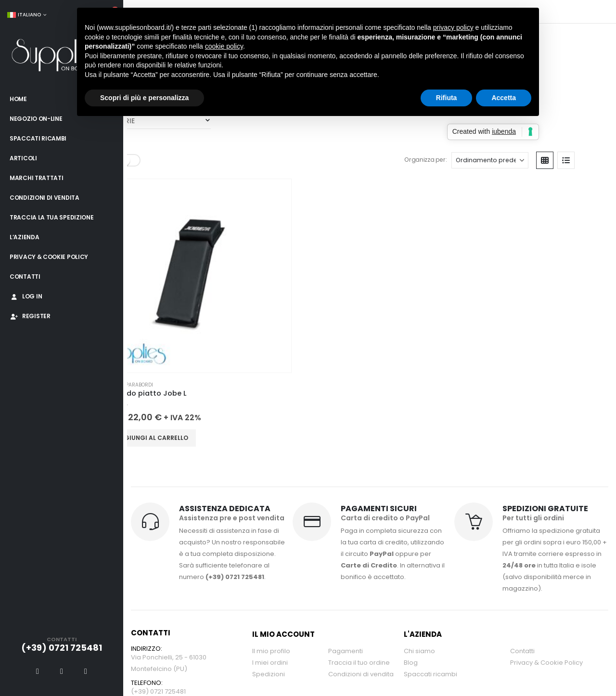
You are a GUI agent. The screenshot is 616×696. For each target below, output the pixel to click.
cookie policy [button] (224, 46)
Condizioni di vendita (45, 198)
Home (18, 99)
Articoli (23, 158)
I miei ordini (270, 441)
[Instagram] (86, 671)
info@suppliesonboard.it (169, 493)
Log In (26, 296)
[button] (578, 34)
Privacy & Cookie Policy (49, 257)
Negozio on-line (36, 119)
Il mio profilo (271, 430)
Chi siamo (419, 430)
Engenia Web (265, 627)
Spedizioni (269, 453)
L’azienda (24, 237)
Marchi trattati (37, 178)
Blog (411, 441)
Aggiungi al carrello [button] (164, 215)
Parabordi (173, 154)
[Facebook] (38, 671)
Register (30, 316)
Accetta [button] (504, 98)
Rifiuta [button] (447, 98)
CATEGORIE (144, 154)
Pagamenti (346, 430)
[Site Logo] (62, 56)
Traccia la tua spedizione (52, 217)
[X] (62, 671)
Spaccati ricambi (38, 138)
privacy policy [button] (453, 27)
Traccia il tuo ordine (359, 441)
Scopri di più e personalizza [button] (144, 98)
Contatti (25, 277)
